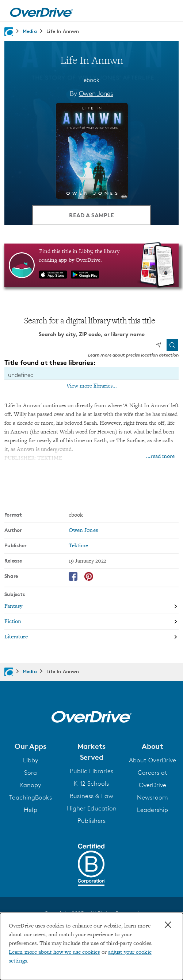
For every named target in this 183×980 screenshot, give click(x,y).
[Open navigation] (169, 12)
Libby (31, 760)
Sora (30, 773)
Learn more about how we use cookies (54, 952)
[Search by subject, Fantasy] (91, 607)
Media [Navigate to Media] (30, 31)
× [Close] (168, 925)
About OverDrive (153, 760)
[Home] (41, 11)
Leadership (152, 810)
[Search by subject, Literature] (91, 637)
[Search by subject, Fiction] (91, 622)
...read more (160, 456)
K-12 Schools (91, 783)
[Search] (172, 345)
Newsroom (152, 797)
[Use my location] (159, 345)
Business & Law (91, 796)
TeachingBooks (30, 797)
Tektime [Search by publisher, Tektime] (79, 546)
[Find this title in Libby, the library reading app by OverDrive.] (91, 265)
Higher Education (92, 808)
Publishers (92, 821)
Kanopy (31, 785)
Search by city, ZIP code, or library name (92, 334)
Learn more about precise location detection (133, 355)
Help (30, 810)
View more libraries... (92, 386)
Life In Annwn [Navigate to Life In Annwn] (63, 31)
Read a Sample (91, 215)
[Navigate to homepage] (9, 32)
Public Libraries (91, 771)
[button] (30, 746)
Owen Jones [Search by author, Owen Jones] (96, 93)
